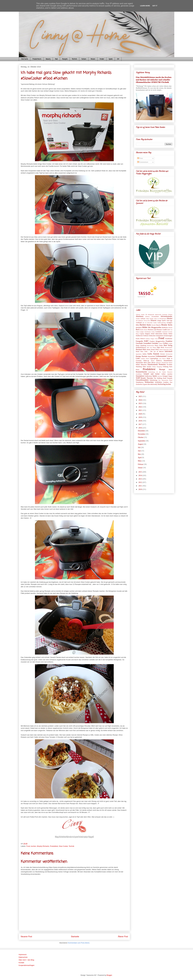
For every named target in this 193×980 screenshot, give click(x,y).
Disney (165, 334)
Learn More (145, 6)
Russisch (170, 372)
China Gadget (140, 332)
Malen (153, 361)
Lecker (170, 356)
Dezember (142, 431)
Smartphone (140, 376)
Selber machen (167, 374)
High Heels (160, 347)
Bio (149, 327)
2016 (140, 428)
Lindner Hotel (145, 359)
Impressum (23, 954)
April (140, 458)
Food (56, 59)
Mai (139, 454)
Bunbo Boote (144, 330)
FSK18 (142, 339)
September (142, 441)
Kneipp (138, 356)
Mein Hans (147, 363)
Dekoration (159, 334)
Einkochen (152, 336)
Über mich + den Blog (26, 960)
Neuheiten (162, 364)
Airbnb (138, 319)
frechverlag (162, 384)
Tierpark (170, 378)
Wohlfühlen (158, 382)
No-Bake (169, 365)
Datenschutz (23, 957)
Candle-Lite (166, 330)
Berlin (170, 325)
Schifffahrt (139, 374)
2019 (140, 417)
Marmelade (139, 363)
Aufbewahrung (162, 323)
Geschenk (139, 343)
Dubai (170, 334)
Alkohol (169, 318)
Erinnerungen (168, 336)
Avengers (169, 323)
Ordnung (165, 367)
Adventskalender (166, 316)
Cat (171, 330)
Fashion (148, 339)
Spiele (111, 59)
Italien (145, 354)
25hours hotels (140, 314)
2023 (140, 403)
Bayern (158, 325)
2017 (140, 424)
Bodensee (165, 328)
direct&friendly (152, 384)
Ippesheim (139, 354)
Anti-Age (169, 321)
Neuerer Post (26, 937)
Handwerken (150, 345)
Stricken (160, 376)
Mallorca (159, 361)
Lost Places (162, 359)
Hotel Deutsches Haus (166, 350)
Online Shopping (157, 367)
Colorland (165, 332)
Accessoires (155, 316)
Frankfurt (169, 341)
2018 (140, 421)
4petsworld (158, 314)
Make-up (146, 361)
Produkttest (54, 846)
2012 (140, 482)
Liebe (138, 358)
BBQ (137, 325)
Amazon (153, 320)
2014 (140, 475)
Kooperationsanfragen (27, 965)
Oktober (141, 437)
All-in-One (147, 321)
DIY (118, 59)
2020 (140, 414)
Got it (155, 6)
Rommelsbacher (141, 372)
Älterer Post (123, 937)
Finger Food (154, 339)
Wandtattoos (140, 382)
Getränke (155, 343)
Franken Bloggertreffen (157, 341)
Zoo (171, 382)
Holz (144, 349)
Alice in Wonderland (160, 319)
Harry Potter (159, 345)
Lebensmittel (161, 356)
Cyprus (142, 334)
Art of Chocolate (147, 323)
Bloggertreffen (156, 327)
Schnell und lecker (152, 374)
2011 (140, 486)
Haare (138, 345)
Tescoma (150, 378)
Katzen (84, 59)
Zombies (166, 382)
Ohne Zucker (147, 367)
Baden (149, 325)
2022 (140, 407)
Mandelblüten (168, 361)
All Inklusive (140, 321)
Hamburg (143, 345)
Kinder (102, 59)
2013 (140, 479)
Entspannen (160, 336)
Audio (155, 323)
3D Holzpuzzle (150, 314)
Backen (143, 325)
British (170, 328)
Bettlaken (139, 328)
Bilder (145, 327)
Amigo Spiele (161, 321)
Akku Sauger (150, 319)
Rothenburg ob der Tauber (157, 372)
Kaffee (150, 354)
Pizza (138, 370)
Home (149, 350)
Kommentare (143, 162)
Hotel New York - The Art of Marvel (150, 352)
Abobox (147, 316)
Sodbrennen (148, 376)
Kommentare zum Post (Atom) (79, 943)
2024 (140, 400)
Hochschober (169, 347)
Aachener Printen (167, 314)
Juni (140, 451)
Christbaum (147, 332)
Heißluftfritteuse (141, 347)
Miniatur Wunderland (162, 363)
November (142, 434)
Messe (153, 363)
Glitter (161, 343)
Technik (74, 59)
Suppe (170, 376)
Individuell (168, 351)
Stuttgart (165, 376)
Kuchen (144, 356)
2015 (140, 472)
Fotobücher (169, 339)
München (144, 365)
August (141, 444)
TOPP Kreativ (141, 378)
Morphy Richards (43, 846)
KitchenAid (169, 354)
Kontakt (21, 963)
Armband (139, 323)
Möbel (138, 365)
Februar (141, 464)
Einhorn (146, 336)
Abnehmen (140, 316)
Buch (138, 330)
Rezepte (65, 59)
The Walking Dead (160, 378)
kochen (33, 846)
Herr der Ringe (151, 347)
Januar (140, 468)
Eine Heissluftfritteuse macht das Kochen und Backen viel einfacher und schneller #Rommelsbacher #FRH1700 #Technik (154, 80)
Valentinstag (153, 380)
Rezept (162, 369)
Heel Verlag (168, 345)
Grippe (170, 343)
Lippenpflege (154, 359)
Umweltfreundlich (142, 380)
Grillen (165, 343)
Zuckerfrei (139, 384)
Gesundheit (147, 343)
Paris (171, 367)
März (140, 461)
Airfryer (143, 319)
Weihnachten (149, 382)
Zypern (145, 384)
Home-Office (155, 350)
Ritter (171, 370)
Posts (140, 158)
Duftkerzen (139, 336)
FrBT (146, 341)
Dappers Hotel (150, 334)
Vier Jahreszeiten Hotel (165, 380)
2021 (140, 410)
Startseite (25, 59)
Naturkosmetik (153, 364)
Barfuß (154, 325)
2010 (140, 489)
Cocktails (158, 332)
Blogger (109, 975)
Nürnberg (139, 367)
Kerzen (162, 354)
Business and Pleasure (155, 330)
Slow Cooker (63, 846)
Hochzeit (139, 349)
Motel (171, 363)
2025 (140, 396)
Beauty (48, 59)
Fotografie (139, 341)
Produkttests (37, 59)
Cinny (153, 332)
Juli (139, 447)
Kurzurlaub (151, 356)
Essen (138, 339)
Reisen (93, 59)
